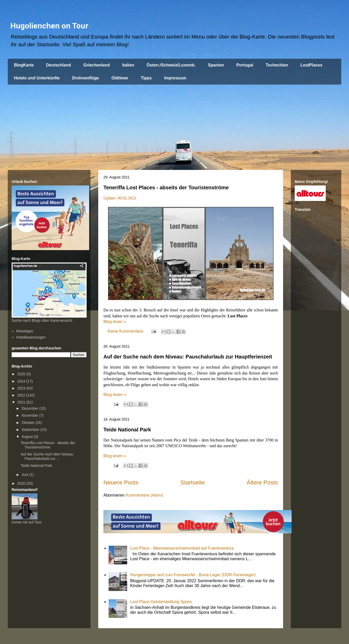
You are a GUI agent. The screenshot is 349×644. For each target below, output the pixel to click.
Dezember (30, 408)
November (30, 415)
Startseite (193, 482)
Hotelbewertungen (31, 337)
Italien (128, 65)
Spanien (216, 65)
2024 (22, 381)
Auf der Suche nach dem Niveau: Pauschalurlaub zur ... (47, 456)
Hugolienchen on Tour (49, 26)
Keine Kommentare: (126, 331)
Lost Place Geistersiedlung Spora (161, 602)
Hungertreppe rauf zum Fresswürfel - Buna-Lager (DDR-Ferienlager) (193, 575)
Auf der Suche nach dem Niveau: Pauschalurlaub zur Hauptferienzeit (188, 357)
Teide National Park (127, 430)
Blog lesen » (115, 322)
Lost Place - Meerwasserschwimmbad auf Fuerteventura (182, 548)
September (31, 430)
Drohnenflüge (86, 78)
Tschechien (277, 65)
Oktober (28, 423)
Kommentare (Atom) (144, 495)
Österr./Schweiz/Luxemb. (171, 65)
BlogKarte (24, 65)
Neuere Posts (121, 482)
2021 (22, 402)
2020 (22, 483)
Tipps (146, 78)
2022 (22, 395)
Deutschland (58, 65)
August (28, 437)
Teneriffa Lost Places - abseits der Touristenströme (166, 188)
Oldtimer (120, 78)
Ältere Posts (262, 482)
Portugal (245, 65)
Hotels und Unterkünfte (37, 78)
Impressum (175, 78)
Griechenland (96, 65)
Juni (25, 475)
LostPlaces (311, 65)
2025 (22, 374)
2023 (22, 388)
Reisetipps (25, 331)
